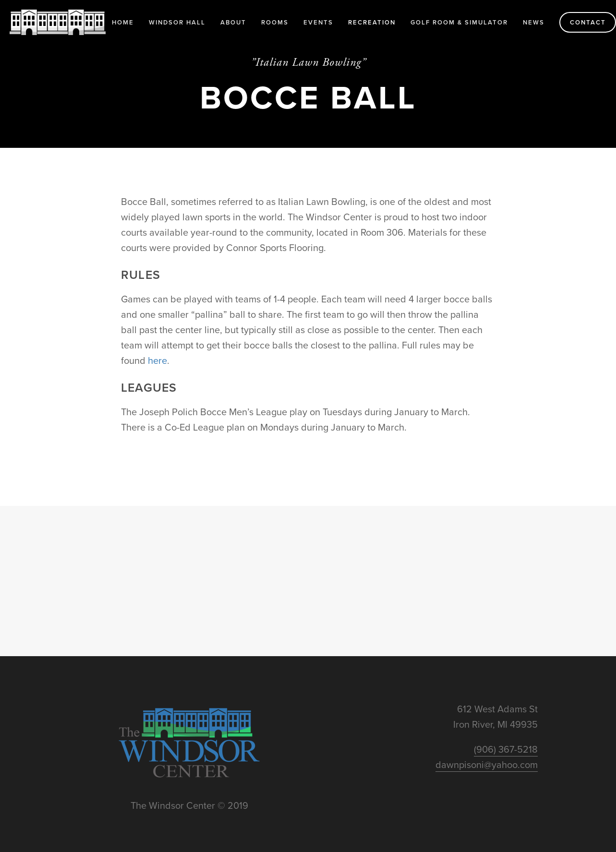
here (157, 360)
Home (123, 22)
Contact (588, 22)
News (534, 22)
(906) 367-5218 (506, 749)
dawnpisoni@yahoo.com (487, 764)
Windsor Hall (177, 22)
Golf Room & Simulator (459, 22)
